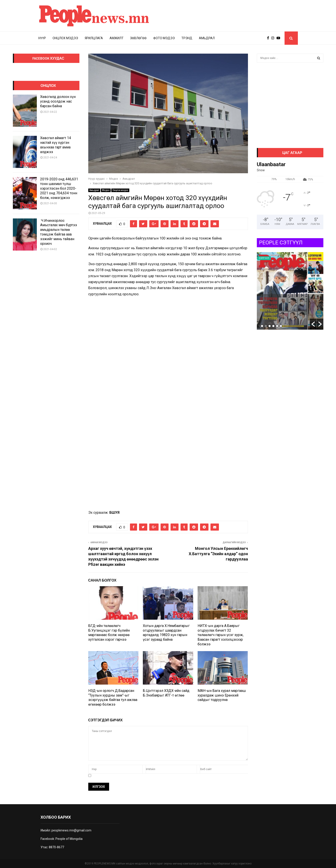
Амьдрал (207, 38)
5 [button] (277, 326)
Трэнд (187, 38)
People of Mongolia (69, 839)
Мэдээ (106, 190)
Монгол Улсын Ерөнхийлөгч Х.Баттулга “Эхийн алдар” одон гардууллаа (218, 554)
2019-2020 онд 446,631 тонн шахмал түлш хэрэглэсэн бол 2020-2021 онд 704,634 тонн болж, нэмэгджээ (59, 188)
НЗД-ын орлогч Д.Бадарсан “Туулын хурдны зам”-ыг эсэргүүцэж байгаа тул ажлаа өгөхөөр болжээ (113, 698)
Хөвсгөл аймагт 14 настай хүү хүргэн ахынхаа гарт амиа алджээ (56, 145)
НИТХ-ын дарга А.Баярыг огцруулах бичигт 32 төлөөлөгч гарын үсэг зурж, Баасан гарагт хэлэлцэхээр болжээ (221, 635)
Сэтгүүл (264, 258)
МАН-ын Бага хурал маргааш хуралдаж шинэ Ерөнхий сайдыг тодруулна (222, 695)
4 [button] (273, 326)
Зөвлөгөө (138, 38)
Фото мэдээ (164, 38)
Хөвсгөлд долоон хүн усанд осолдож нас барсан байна (58, 101)
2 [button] (266, 326)
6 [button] (281, 326)
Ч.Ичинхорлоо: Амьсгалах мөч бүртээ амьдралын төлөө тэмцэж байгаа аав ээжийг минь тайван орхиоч (59, 232)
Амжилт (117, 38)
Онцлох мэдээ (65, 38)
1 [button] (262, 326)
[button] (313, 324)
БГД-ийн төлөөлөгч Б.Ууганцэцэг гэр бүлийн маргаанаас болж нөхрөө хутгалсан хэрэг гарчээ (109, 633)
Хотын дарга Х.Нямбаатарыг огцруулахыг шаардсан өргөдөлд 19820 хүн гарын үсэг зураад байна (166, 633)
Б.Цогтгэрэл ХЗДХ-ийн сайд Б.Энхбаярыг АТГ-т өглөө (166, 693)
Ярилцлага (94, 38)
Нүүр (42, 38)
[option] (290, 291)
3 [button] (270, 326)
